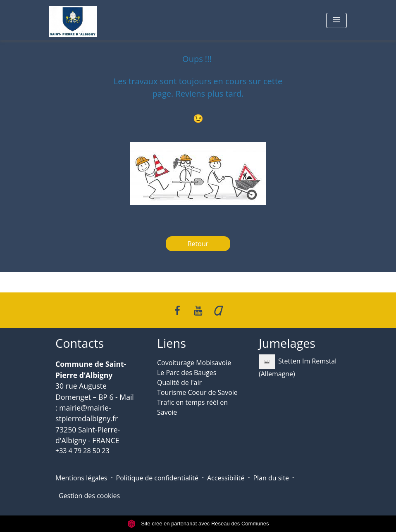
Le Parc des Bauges (187, 373)
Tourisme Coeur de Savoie (197, 392)
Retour (198, 244)
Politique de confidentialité (157, 478)
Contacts (80, 343)
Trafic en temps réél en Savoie (192, 407)
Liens (172, 343)
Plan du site (271, 478)
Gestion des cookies (89, 496)
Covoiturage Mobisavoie (194, 363)
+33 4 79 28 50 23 (82, 451)
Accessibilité (226, 478)
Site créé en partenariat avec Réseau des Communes (198, 524)
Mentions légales (81, 478)
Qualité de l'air (179, 382)
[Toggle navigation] (336, 20)
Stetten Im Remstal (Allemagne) (298, 366)
